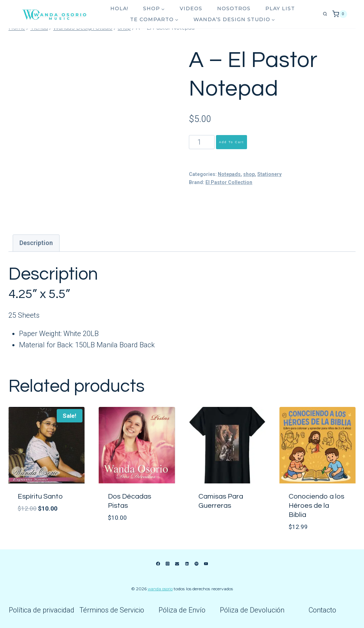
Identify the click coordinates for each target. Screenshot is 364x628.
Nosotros (234, 8)
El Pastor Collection (229, 182)
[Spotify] (196, 564)
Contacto (322, 610)
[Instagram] (167, 564)
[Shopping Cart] (340, 14)
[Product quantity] (202, 142)
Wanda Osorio (160, 589)
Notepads (229, 174)
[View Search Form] (325, 14)
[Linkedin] (187, 564)
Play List (280, 8)
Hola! (119, 8)
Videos (191, 8)
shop (249, 174)
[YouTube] (206, 564)
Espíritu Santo (40, 496)
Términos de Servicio (112, 610)
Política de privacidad (42, 610)
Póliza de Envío (182, 610)
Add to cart (231, 142)
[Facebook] (158, 564)
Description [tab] (36, 243)
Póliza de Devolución (252, 610)
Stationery (269, 174)
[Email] (177, 564)
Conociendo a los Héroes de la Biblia (316, 506)
